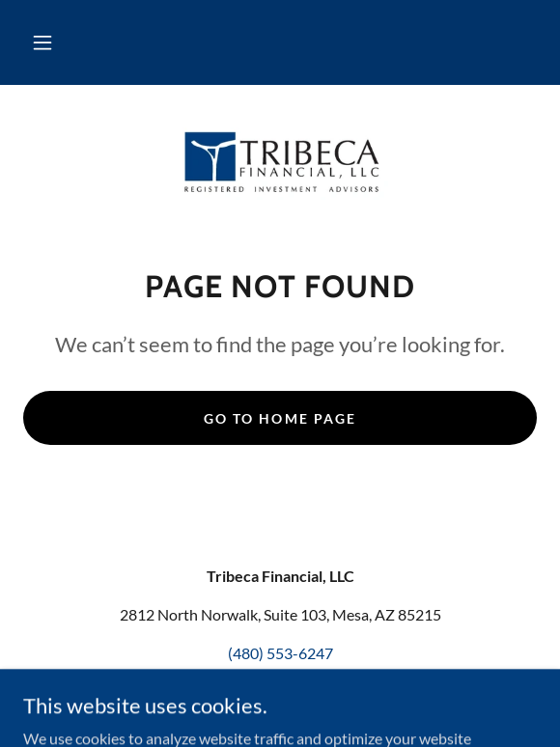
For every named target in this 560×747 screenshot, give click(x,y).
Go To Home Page (280, 418)
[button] (42, 42)
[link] (280, 161)
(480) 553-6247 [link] (280, 653)
